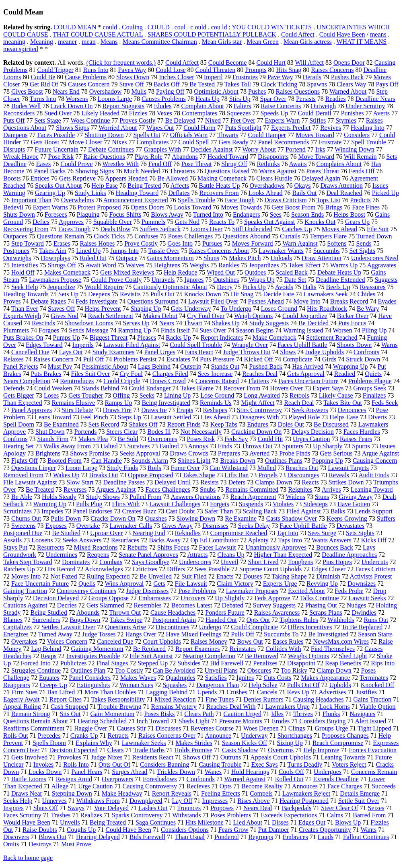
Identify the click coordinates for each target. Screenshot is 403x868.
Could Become (228, 63)
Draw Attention (322, 258)
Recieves (198, 786)
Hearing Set (19, 446)
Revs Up (298, 692)
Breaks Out (104, 475)
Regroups (260, 837)
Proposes (222, 808)
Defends (14, 388)
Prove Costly (141, 243)
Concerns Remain (374, 772)
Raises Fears (356, 439)
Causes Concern (89, 84)
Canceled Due (115, 641)
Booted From (65, 461)
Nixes (119, 142)
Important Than (31, 200)
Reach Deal (299, 403)
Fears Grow (233, 830)
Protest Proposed (99, 207)
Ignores (194, 280)
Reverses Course (212, 728)
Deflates (179, 193)
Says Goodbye (151, 562)
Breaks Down (238, 461)
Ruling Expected (108, 576)
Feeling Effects (221, 793)
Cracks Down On (113, 518)
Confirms (15, 439)
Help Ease (105, 186)
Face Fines (366, 207)
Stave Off (131, 84)
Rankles (229, 265)
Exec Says (264, 764)
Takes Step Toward (28, 562)
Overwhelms (78, 200)
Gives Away (177, 526)
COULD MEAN (75, 27)
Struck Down (363, 359)
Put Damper (274, 830)
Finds (225, 446)
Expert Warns (50, 207)
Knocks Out (320, 222)
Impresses (215, 801)
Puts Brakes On (23, 338)
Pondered (226, 837)
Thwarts (228, 135)
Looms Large (114, 99)
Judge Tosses (99, 634)
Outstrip (191, 366)
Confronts (366, 352)
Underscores (195, 562)
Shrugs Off (62, 265)
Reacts (310, 482)
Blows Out (52, 837)
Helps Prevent (103, 309)
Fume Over (185, 468)
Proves (12, 301)
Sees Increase (215, 374)
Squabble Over (113, 222)
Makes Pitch (245, 258)
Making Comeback (222, 178)
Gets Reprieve (77, 178)
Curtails (290, 236)
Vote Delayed (111, 808)
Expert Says (328, 388)
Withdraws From (98, 801)
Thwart (193, 323)
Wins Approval (124, 584)
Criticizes (145, 569)
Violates (283, 504)
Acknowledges (104, 569)
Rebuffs (137, 547)
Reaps (48, 656)
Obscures (259, 670)
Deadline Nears (375, 99)
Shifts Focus (173, 547)
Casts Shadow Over (292, 518)
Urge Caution (95, 786)
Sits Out (70, 714)
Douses (252, 576)
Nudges (357, 605)
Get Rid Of (44, 84)
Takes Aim (53, 251)
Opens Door (349, 63)
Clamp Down (334, 670)
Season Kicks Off (245, 743)
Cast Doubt (180, 511)
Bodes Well (26, 106)
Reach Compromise (338, 743)
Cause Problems (86, 77)
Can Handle (107, 461)
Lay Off (182, 801)
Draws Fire (117, 410)
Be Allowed (173, 178)
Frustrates (245, 77)
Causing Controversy (150, 786)
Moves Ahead (339, 229)
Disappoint (301, 663)
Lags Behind (154, 366)
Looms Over (206, 229)
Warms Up (344, 265)
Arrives (331, 489)
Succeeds (384, 786)
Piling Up (374, 330)
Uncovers (193, 598)
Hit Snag (242, 294)
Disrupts (14, 149)
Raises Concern (53, 359)
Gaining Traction (25, 591)
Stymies (346, 120)
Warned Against (245, 779)
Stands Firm (53, 439)
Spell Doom (19, 424)
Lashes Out (153, 808)
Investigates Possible (93, 656)
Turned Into (208, 214)
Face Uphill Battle (303, 526)
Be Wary (368, 309)
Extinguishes (94, 685)
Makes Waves (138, 678)
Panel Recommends (284, 142)
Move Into (307, 301)
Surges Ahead (130, 772)
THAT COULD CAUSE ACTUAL (98, 34)
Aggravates (381, 265)
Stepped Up (153, 663)
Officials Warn (189, 135)
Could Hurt (271, 63)
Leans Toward (53, 417)
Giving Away (356, 497)
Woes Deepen (261, 728)
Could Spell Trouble (196, 345)
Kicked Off (259, 359)
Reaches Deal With (231, 707)
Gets (159, 584)
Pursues (212, 243)
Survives (138, 446)
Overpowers (117, 779)
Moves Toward (315, 135)
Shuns (211, 258)
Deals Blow (115, 229)
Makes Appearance (325, 678)
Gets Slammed (105, 605)
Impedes (52, 511)
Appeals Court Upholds (281, 757)
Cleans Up (231, 555)
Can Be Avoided (174, 670)
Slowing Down (196, 518)
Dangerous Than (218, 685)
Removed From (23, 475)
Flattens (259, 381)
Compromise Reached (239, 533)
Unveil (230, 562)
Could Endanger (150, 388)
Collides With (283, 649)
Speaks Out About (58, 186)
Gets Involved (29, 757)
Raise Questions (104, 157)
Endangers (247, 214)
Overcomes (163, 439)
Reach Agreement (253, 497)
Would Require (104, 287)
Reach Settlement (111, 316)
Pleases (147, 338)
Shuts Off (46, 808)
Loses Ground (279, 309)
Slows (288, 352)
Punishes (353, 113)
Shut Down (50, 432)
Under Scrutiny (365, 106)
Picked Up (386, 193)
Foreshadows (160, 779)
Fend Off (160, 164)
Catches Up (297, 229)
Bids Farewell (147, 837)
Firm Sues (24, 692)
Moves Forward (253, 243)
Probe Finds (295, 453)
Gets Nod (187, 222)
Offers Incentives (310, 627)
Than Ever (25, 309)
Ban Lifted (61, 692)
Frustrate (330, 142)
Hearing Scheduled (102, 721)
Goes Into (180, 243)
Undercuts (375, 562)
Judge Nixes (107, 757)
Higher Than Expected (283, 555)
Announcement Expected (136, 200)
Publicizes (74, 663)
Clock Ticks (109, 236)
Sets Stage (48, 120)
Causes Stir (131, 728)
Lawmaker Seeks (144, 743)
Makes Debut (160, 316)
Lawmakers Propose (55, 280)
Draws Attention (341, 186)
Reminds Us (216, 403)
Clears (116, 750)
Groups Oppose (109, 598)
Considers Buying (322, 721)
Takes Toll (238, 84)
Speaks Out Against (269, 222)
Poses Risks (159, 714)
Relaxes (13, 359)
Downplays (55, 258)
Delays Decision (312, 432)
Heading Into (368, 128)
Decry (225, 287)
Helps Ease (344, 417)
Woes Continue (90, 120)
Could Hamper (267, 135)
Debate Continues (111, 149)
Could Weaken (53, 388)
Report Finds (184, 424)
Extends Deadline (336, 779)
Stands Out (225, 366)
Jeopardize (61, 287)
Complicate (298, 359)
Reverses (75, 489)
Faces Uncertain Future (308, 381)
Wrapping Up (351, 366)
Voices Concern (67, 641)
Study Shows (103, 497)
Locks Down (45, 772)
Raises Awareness (277, 613)
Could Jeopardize (305, 316)
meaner (67, 42)
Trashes (61, 815)
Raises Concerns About (219, 251)
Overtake (88, 526)
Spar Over (273, 99)
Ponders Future (225, 613)
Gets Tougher (86, 395)
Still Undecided (252, 229)
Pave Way (280, 77)
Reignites (300, 489)
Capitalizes (17, 627)
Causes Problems (164, 99)
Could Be (43, 77)
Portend (296, 149)
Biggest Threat (109, 338)
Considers (357, 135)
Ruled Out (93, 258)
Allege (60, 786)
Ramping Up (135, 330)
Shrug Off (234, 164)
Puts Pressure (217, 359)
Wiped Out (221, 272)
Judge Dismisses (147, 591)
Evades (387, 301)
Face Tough (240, 200)
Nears (167, 323)
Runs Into (96, 70)
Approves (71, 222)
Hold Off (23, 272)
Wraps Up (262, 280)
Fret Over (243, 120)
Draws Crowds (189, 453)
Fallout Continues (366, 837)
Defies (41, 222)
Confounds (201, 779)
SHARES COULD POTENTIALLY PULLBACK (212, 34)
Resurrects (51, 547)
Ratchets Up (19, 569)
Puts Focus (352, 323)
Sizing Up (290, 743)
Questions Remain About (36, 721)
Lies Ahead (215, 417)
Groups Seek (370, 388)
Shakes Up (226, 323)
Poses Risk (201, 439)
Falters (243, 106)
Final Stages (112, 663)
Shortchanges (295, 736)
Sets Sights (360, 533)
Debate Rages (48, 301)
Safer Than (219, 511)
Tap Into (288, 533)
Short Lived (263, 562)
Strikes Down (346, 482)
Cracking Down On (256, 432)
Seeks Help (18, 801)
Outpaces (15, 236)
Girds (329, 359)
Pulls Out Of (303, 685)
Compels (261, 793)
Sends (364, 243)
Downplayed (146, 801)
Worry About (259, 149)
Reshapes (215, 410)
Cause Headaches (173, 613)
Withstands (186, 815)
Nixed (213, 120)
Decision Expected (73, 750)
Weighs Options (308, 656)
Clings (297, 728)
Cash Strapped (69, 707)
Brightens (48, 453)
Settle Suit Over (359, 801)
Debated (232, 605)
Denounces (352, 410)
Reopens (98, 555)
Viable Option (377, 707)
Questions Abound (246, 236)
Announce (218, 736)
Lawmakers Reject (306, 793)
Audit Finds (374, 475)
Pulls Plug (89, 504)
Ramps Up (118, 403)
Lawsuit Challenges (175, 504)
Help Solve (263, 685)
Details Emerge (360, 793)
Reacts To (222, 222)
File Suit (378, 229)
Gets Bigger (19, 395)
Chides (366, 294)
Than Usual (190, 837)
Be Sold (128, 439)
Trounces (189, 808)
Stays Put (15, 547)
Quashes (156, 518)
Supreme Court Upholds (271, 569)
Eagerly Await (22, 699)
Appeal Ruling (22, 707)
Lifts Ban (236, 475)
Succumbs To (281, 634)
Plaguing (88, 214)
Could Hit (270, 439)
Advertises (332, 692)
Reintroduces (77, 381)
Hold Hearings (250, 772)
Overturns (281, 750)
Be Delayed (180, 120)
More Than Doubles (110, 692)
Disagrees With (259, 417)
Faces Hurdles (362, 432)
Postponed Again (174, 620)
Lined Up (88, 251)
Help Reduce (180, 272)
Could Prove (76, 164)
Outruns (231, 757)
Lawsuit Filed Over (213, 301)
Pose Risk (61, 157)
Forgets (220, 504)
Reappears (17, 685)
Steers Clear (122, 432)
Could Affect (298, 34)
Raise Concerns (281, 106)
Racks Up (178, 338)
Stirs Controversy (259, 410)
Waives (135, 265)
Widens (295, 497)
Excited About (306, 591)
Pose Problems (197, 591)
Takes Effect (304, 265)
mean (89, 42)
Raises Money (209, 641)
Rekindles (188, 533)
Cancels (267, 692)
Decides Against (212, 149)
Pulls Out (162, 294)
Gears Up (357, 222)
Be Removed (262, 656)
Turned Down (374, 236)
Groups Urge (332, 728)
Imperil (213, 77)
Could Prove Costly (116, 280)
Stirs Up (240, 99)
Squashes (175, 685)
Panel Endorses (93, 511)
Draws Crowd (168, 381)
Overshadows (267, 186)
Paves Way (132, 70)
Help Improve (321, 750)
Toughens (300, 562)
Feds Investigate (97, 301)
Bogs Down (85, 620)
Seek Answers (310, 410)
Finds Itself (175, 330)
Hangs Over (141, 634)
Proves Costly (137, 120)
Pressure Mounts (241, 721)
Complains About (339, 164)
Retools (299, 395)
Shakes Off (143, 424)
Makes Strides (194, 743)
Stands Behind (100, 388)
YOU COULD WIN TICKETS (272, 27)
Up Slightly (230, 598)
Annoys (198, 446)
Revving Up (322, 584)
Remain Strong (31, 714)
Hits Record (60, 569)
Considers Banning (164, 764)
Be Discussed (331, 424)
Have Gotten (354, 504)
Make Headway (122, 793)
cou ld (219, 27)
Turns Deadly (305, 764)
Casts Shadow (240, 750)
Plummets (16, 330)
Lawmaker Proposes (252, 591)
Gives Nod (65, 316)
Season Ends (307, 214)
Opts (226, 786)
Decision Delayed (56, 598)
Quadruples (181, 678)
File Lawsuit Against (30, 482)
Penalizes (265, 663)
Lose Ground (217, 395)
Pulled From (146, 497)
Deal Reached (344, 193)
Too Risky (294, 670)
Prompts (256, 70)
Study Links (90, 193)
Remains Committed (252, 489)
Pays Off (387, 84)
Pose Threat (197, 164)
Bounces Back (335, 547)
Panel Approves (32, 410)
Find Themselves (333, 649)
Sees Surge (322, 533)
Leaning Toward (372, 489)
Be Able (22, 497)
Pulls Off (243, 634)
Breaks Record (349, 301)
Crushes (237, 692)
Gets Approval (306, 374)
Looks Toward (193, 207)
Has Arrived (308, 366)
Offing (121, 395)
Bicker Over (353, 316)
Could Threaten (216, 70)
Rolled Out (289, 779)
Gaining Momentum (97, 649)
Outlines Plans (284, 461)
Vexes (164, 113)
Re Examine (241, 518)
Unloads (281, 258)
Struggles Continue (36, 670)
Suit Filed (194, 576)
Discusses (168, 728)
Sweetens (23, 526)
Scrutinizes (17, 511)
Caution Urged (243, 714)
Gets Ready (234, 142)
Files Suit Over (90, 374)
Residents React (153, 757)
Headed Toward (228, 157)
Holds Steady (59, 497)
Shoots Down (355, 345)
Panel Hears (87, 772)
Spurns (361, 446)
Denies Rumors (264, 699)
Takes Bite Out (343, 403)
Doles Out (291, 424)
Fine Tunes (220, 699)
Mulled (267, 468)
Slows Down (133, 77)
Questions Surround (153, 301)
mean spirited (21, 49)
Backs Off (167, 84)
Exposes (56, 526)
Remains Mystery (174, 707)
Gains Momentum (171, 258)
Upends (207, 692)
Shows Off (197, 757)
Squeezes (239, 113)
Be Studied (66, 533)
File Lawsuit (191, 584)
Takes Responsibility (118, 699)
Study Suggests (269, 323)
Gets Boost (45, 142)
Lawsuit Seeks (367, 598)
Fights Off (25, 461)
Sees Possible (212, 569)
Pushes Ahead (266, 301)
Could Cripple (122, 381)
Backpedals (296, 808)
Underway (254, 736)
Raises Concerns (332, 70)
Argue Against (381, 453)
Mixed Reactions (96, 547)
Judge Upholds (325, 352)
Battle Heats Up (219, 186)
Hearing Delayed (98, 837)
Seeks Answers (82, 540)
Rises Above (253, 801)
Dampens (15, 135)
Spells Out (147, 135)
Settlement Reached (332, 338)
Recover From (242, 388)
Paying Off (170, 91)
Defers (237, 482)
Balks (338, 511)
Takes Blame (197, 388)
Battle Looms (29, 779)
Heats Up (208, 99)
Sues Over (213, 330)
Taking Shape (289, 576)
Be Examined (61, 424)
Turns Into (43, 99)
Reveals (339, 475)
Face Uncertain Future (40, 584)
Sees (276, 214)
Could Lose (171, 70)
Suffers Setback (160, 229)
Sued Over (58, 113)
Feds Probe (349, 591)
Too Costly (129, 670)
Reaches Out (302, 468)
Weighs (199, 265)
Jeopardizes (264, 265)
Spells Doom (49, 743)
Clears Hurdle (274, 178)
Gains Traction (372, 699)
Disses (280, 822)
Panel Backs (50, 171)
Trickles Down (176, 772)
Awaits (298, 164)
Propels (268, 475)
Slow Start (80, 482)
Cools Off (291, 772)
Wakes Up (66, 475)
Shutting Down (104, 135)
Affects (180, 186)
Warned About (348, 91)
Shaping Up (146, 309)
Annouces (305, 786)
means (378, 34)
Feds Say (236, 439)
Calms (335, 815)
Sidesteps (315, 504)
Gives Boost (27, 91)
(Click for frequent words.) (121, 63)
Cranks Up (84, 736)
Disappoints (273, 157)
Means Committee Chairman (160, 42)
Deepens (99, 294)
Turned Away (56, 634)
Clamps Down (273, 482)
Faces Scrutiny (22, 815)
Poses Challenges (191, 236)
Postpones (16, 251)
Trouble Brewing (119, 707)
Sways (76, 808)
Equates (49, 678)
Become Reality (262, 786)
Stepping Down (72, 793)
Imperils (83, 345)
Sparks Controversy (137, 815)
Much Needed (142, 171)
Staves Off (62, 309)
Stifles (318, 120)
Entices (40, 178)
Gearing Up (50, 193)
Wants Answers (332, 540)
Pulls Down (66, 518)
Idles (277, 714)
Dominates (76, 562)
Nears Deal (258, 808)
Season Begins (255, 330)
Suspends (251, 504)
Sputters (293, 446)
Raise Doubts (40, 830)
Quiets (373, 374)
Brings (334, 207)
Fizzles (138, 113)
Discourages (303, 475)
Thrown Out (125, 613)
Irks (320, 149)
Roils (154, 468)
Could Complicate (254, 627)
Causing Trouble (220, 764)
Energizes (16, 634)
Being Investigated (166, 403)
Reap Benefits (343, 663)
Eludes (163, 106)
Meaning (42, 42)
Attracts (198, 555)
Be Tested (202, 84)
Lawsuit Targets (348, 468)
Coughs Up (81, 830)
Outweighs (17, 258)
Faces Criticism (375, 569)
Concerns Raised (217, 381)
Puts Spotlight (243, 128)
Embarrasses (155, 598)
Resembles (147, 605)
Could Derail (314, 113)
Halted (109, 446)
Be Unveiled (156, 576)
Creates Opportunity (325, 830)
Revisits (130, 294)
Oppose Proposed (150, 475)
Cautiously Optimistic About (170, 287)
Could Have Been (342, 34)
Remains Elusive (73, 403)
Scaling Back (260, 511)
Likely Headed (100, 113)
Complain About (202, 106)
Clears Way (352, 84)
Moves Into (26, 576)
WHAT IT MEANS (361, 42)
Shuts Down (19, 214)
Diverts (377, 417)
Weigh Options (253, 316)
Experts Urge (280, 584)
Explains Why (94, 743)
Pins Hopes (337, 562)
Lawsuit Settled (171, 417)
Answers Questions (196, 497)
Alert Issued (371, 721)
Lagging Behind (167, 692)
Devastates (351, 526)
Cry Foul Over (206, 316)
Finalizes (374, 395)
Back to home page (28, 858)
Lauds (326, 837)
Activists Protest (371, 576)
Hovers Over (286, 388)
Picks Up (254, 287)
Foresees (56, 214)
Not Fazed (64, 576)
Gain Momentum (112, 714)
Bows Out (250, 641)
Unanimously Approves (276, 547)
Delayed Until (173, 482)
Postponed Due (23, 533)
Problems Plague (370, 381)
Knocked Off (378, 685)
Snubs (208, 489)
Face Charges (345, 786)
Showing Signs (95, 171)
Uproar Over (106, 533)
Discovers (16, 837)
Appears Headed (126, 178)
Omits (11, 844)
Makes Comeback (67, 272)
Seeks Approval (140, 453)
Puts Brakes (46, 374)
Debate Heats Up (339, 272)
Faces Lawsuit (217, 547)
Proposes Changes (345, 736)
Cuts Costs (277, 678)
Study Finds (122, 468)
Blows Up (348, 822)
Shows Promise (90, 453)
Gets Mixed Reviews (127, 272)
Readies (336, 99)
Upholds (340, 685)
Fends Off (362, 171)
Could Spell (194, 142)
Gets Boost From (293, 207)
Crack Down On (72, 106)
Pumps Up (67, 338)
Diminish (329, 576)
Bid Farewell (227, 663)
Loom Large (81, 468)
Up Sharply (328, 446)
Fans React (199, 352)
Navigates (362, 714)
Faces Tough (74, 229)
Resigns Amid (74, 779)
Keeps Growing (347, 518)
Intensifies (25, 265)
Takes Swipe (126, 620)
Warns (389, 345)
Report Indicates (222, 338)
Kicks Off (374, 540)
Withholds (341, 620)
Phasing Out (321, 605)
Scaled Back (292, 272)
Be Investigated (328, 634)
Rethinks (268, 164)
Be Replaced (149, 649)
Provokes (69, 757)
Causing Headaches (319, 699)
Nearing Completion (209, 656)
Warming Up (50, 504)
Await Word (101, 265)
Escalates (178, 359)
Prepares (229, 453)
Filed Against (304, 511)
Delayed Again (321, 178)
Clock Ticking (279, 84)
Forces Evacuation (373, 750)
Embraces (295, 837)
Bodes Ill (159, 432)
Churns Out (26, 518)
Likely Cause (336, 395)
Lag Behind (46, 649)
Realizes (91, 815)
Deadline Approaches (349, 555)
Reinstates (243, 649)
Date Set (295, 280)
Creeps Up (53, 685)
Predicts (360, 200)
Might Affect (258, 403)
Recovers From (219, 193)
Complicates (153, 142)
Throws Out (257, 446)
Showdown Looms (89, 323)
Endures (257, 424)
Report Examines (198, 649)
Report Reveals (172, 793)
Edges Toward (44, 345)
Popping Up (328, 461)
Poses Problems (231, 815)
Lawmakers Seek (326, 294)
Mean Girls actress (308, 42)
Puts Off (14, 120)
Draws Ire (154, 410)
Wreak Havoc (21, 157)
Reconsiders (19, 113)
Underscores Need (375, 258)
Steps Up (130, 417)
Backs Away (165, 540)
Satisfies (216, 678)
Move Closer (85, 142)
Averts (381, 113)
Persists (306, 99)
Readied (345, 374)
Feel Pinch (95, 417)
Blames (13, 620)
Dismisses (215, 526)
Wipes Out (160, 128)
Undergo (210, 627)
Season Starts (375, 634)
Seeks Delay (254, 526)
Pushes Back (347, 77)
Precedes (49, 736)
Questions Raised (227, 171)
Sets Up (68, 294)
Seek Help (25, 287)
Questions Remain (61, 236)
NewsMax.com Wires (341, 641)
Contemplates (199, 113)
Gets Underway (191, 309)
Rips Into (383, 663)
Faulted (169, 446)
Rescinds (43, 323)
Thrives (303, 714)
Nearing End (149, 533)
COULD (159, 27)
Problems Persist (135, 359)
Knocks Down (203, 294)
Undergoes (328, 772)
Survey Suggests (274, 605)
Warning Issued (303, 330)
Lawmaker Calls (131, 526)
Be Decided (314, 323)
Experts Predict (291, 128)
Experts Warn (283, 120)
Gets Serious (336, 453)
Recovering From (26, 229)
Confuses (146, 236)
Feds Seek (385, 403)
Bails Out (305, 193)
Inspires (13, 808)
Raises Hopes (98, 243)
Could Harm (199, 128)
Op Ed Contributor (214, 540)
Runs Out (376, 620)
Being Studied (49, 613)
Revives (331, 128)
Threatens (182, 171)
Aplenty (258, 540)
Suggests (386, 280)
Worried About (118, 128)
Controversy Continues (86, 591)
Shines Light (194, 461)
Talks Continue (319, 598)
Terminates (374, 678)
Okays (303, 186)
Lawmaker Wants (281, 251)
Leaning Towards (343, 757)
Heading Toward (137, 193)
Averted (259, 453)
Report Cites (66, 699)
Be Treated (40, 489)
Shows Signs (72, 128)
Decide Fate (279, 294)
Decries (67, 605)
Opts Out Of (114, 764)
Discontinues (173, 627)
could (110, 27)
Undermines (62, 555)
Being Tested (144, 186)
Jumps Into (124, 251)
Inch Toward (153, 721)
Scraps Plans (326, 613)
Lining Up (177, 395)
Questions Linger (34, 468)
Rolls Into (76, 764)
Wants (369, 830)
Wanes (213, 772)
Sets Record (104, 424)
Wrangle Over (250, 345)
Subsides (189, 663)
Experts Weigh (22, 316)
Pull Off (94, 359)
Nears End (66, 91)
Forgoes (49, 330)
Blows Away (167, 214)
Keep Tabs (224, 424)
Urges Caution (312, 439)
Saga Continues (156, 822)
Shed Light (353, 656)
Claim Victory (235, 584)
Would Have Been (27, 822)
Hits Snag (289, 70)
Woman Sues (136, 685)
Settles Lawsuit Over (68, 627)
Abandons (185, 157)
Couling (132, 27)
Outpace (126, 258)
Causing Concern (375, 461)
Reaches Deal (260, 374)
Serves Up (136, 323)
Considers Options (185, 830)
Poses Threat (323, 171)
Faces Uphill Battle (302, 345)
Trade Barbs (149, 750)
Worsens (77, 99)
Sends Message (88, 330)
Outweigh (323, 106)
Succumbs (327, 251)
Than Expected (23, 403)
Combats (111, 562)
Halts (310, 287)
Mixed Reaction (175, 699)
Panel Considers (90, 678)
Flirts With (126, 504)
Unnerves (54, 801)
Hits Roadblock (327, 309)
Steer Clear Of (339, 808)
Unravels (163, 280)
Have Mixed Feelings (193, 634)
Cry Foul (131, 374)
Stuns (322, 497)
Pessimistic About (105, 366)
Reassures (373, 287)
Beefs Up (338, 287)
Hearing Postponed (304, 801)
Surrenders (46, 620)
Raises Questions (298, 91)
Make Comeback (274, 338)
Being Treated (108, 822)
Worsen (342, 330)
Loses (51, 395)
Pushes (257, 91)
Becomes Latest (192, 605)
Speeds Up (274, 113)
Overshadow (106, 91)
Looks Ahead (266, 193)
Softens (337, 243)
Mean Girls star (222, 42)
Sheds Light (194, 721)
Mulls (139, 91)
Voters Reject (349, 764)
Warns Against (278, 171)
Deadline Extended (340, 280)
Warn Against (300, 243)
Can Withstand (229, 468)
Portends (85, 432)
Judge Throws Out (247, 352)
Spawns (317, 84)
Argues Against (116, 489)
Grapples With (162, 149)
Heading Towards (26, 294)
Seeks (147, 395)
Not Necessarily (201, 432)
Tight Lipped (374, 728)
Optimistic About (216, 91)
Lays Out (71, 352)
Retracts (118, 736)
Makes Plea (93, 439)
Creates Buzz (139, 511)
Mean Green (263, 42)
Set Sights (362, 251)
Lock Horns (335, 707)
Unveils (70, 822)
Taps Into (290, 540)
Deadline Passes (124, 482)
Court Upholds (162, 641)
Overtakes (24, 641)
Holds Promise (193, 750)
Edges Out (312, 822)
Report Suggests (123, 106)
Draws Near (27, 793)
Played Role (304, 417)
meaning (14, 42)
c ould (198, 27)
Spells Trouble (196, 200)
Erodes (281, 721)
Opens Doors (148, 207)
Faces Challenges (168, 489)
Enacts (225, 576)
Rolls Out (16, 736)
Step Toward (28, 243)
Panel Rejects (21, 366)
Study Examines (113, 352)
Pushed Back (266, 366)
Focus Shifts (125, 214)
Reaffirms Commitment (34, 728)
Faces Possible (56, 135)
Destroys (40, 844)
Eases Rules (288, 641)
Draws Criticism (285, 200)
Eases (43, 164)
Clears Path (199, 714)
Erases (62, 243)
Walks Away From (67, 446)
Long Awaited (262, 395)
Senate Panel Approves (148, 555)
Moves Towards (241, 207)
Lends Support (374, 511)
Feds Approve (272, 598)
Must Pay (60, 366)
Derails (312, 77)
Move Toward (316, 157)
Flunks (331, 714)
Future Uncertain (57, 149)
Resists (209, 482)
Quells (87, 584)
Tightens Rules (299, 620)
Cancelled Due (30, 352)
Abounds (88, 613)
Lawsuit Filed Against (132, 345)
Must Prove (76, 844)
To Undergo (236, 309)
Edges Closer (328, 569)
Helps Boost (349, 214)
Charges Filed (170, 374)
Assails (12, 540)
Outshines (226, 280)
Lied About (248, 822)
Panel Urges (159, 352)
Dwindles (364, 613)
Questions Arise (125, 627)
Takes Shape (199, 475)
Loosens (42, 540)
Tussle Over (164, 251)
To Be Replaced (362, 627)
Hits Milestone (205, 822)
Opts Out (258, 620)
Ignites (245, 678)
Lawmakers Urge (287, 707)
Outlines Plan (88, 670)
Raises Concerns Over (167, 736)
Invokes (44, 764)
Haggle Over (90, 728)
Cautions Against (25, 605)
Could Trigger (55, 70)
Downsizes (362, 584)
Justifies (366, 692)
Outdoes (255, 272)
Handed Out (221, 620)
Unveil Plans (221, 670)
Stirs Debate (77, 410)
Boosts (12, 178)
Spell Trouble (369, 142)
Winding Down (354, 149)
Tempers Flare (328, 236)
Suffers (386, 518)
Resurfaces (125, 540)
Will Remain (360, 157)
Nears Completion (27, 381)
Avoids (284, 287)
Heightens (167, 265)
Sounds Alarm (150, 461)
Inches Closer (177, 77)
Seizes (376, 808)
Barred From (369, 815)
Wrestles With (120, 164)
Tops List (328, 200)
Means (109, 42)
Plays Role (149, 157)
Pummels (154, 222)
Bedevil (13, 207)
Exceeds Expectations (289, 815)
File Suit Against (151, 656)
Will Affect (309, 63)
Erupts (185, 410)
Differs (176, 569)
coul (180, 27)
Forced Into (36, 663)
